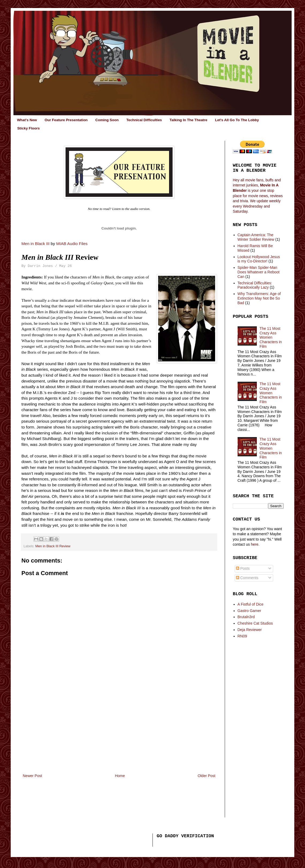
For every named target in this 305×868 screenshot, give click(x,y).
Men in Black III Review (53, 546)
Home (120, 776)
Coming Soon (107, 120)
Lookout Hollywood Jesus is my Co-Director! (259, 259)
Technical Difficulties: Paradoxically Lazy (255, 285)
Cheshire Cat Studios (255, 623)
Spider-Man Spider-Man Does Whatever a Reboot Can (259, 272)
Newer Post (32, 776)
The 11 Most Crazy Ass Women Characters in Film (271, 337)
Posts (243, 568)
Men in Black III (35, 244)
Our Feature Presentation (66, 120)
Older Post (207, 776)
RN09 (242, 636)
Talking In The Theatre (188, 120)
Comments (247, 578)
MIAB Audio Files (72, 244)
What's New (27, 120)
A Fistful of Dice (251, 604)
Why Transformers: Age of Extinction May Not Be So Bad (259, 298)
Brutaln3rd (246, 617)
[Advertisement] (119, 732)
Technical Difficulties (144, 120)
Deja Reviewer (250, 630)
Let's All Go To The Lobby (237, 120)
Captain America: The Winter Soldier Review (256, 237)
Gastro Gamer (249, 611)
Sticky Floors (28, 128)
